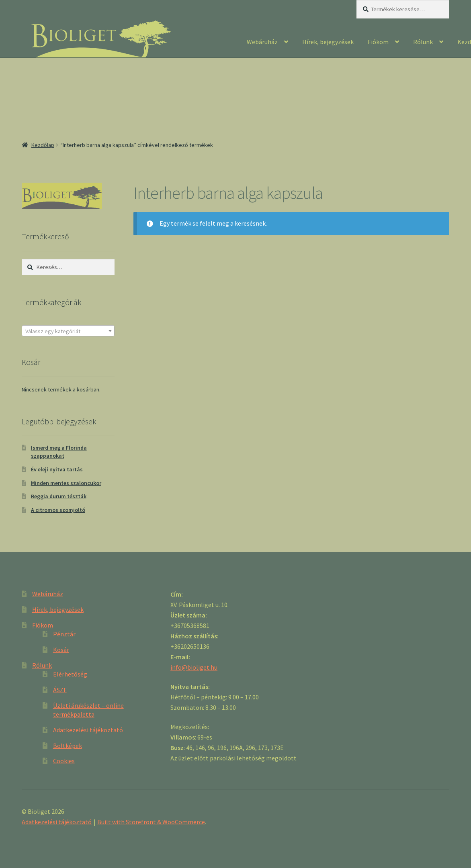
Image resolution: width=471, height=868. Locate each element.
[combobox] (68, 331)
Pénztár (64, 634)
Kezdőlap (43, 145)
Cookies (64, 761)
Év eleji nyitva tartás (57, 469)
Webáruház (262, 42)
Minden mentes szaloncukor (66, 483)
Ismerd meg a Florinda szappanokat (59, 452)
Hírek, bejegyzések (328, 42)
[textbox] (68, 331)
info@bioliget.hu (194, 667)
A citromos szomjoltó (58, 510)
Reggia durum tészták (59, 496)
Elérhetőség (70, 674)
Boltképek (68, 746)
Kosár (61, 650)
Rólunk (423, 42)
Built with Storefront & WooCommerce (151, 822)
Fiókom (378, 42)
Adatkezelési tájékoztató (88, 730)
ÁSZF (60, 690)
